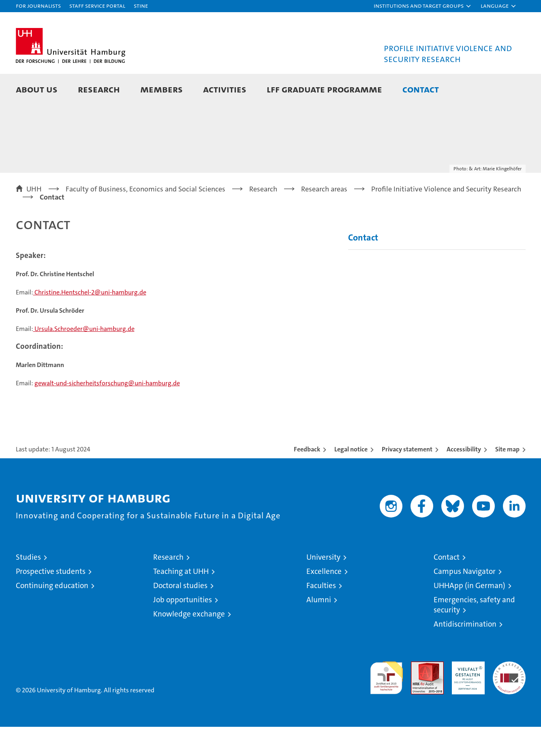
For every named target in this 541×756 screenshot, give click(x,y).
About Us (37, 89)
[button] (423, 6)
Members (161, 89)
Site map (507, 478)
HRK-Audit (466, 695)
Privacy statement (407, 478)
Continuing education (52, 615)
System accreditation (509, 699)
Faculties (321, 615)
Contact (421, 89)
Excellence (324, 600)
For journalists (38, 5)
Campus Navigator (465, 600)
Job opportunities (183, 629)
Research (99, 89)
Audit (419, 695)
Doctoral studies (180, 615)
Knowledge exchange (189, 643)
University (323, 586)
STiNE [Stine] (141, 5)
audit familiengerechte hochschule (386, 703)
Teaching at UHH (181, 600)
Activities (225, 89)
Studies (28, 586)
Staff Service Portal (97, 5)
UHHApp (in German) (469, 615)
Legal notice (351, 478)
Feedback (307, 478)
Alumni (319, 629)
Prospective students (51, 600)
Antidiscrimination (465, 653)
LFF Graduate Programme (324, 89)
